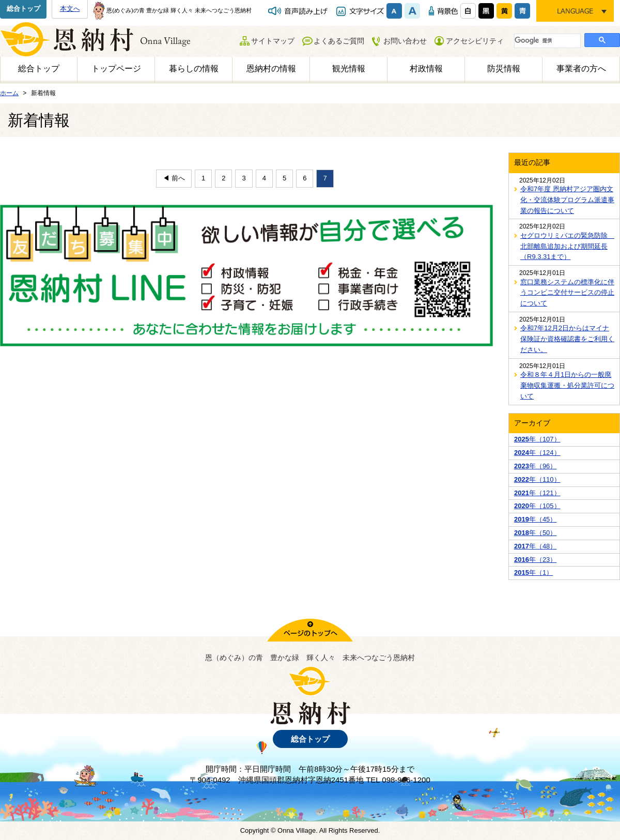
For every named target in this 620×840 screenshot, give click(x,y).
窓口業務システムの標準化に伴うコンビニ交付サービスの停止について (567, 293)
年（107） (537, 439)
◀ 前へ (174, 178)
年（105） (537, 506)
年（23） (535, 560)
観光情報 (349, 68)
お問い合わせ (405, 41)
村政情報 (426, 68)
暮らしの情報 (194, 68)
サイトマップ (273, 41)
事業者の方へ (581, 68)
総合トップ (24, 9)
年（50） (535, 533)
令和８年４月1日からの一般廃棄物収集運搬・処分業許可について (567, 385)
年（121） (537, 493)
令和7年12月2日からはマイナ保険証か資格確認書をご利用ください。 (567, 339)
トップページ (116, 68)
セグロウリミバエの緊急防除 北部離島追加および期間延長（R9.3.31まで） (567, 246)
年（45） (535, 519)
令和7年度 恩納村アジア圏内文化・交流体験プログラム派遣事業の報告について (567, 200)
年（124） (537, 453)
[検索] (546, 40)
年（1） (533, 572)
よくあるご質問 (339, 41)
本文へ (70, 9)
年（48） (535, 546)
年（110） (537, 479)
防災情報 (504, 68)
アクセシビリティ (475, 41)
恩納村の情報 (271, 68)
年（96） (535, 466)
